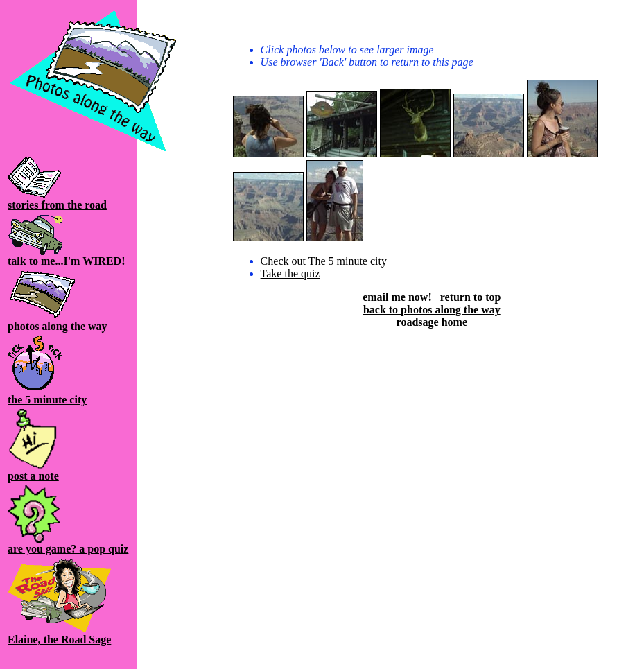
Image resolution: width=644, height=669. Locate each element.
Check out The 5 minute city (324, 261)
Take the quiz (290, 273)
